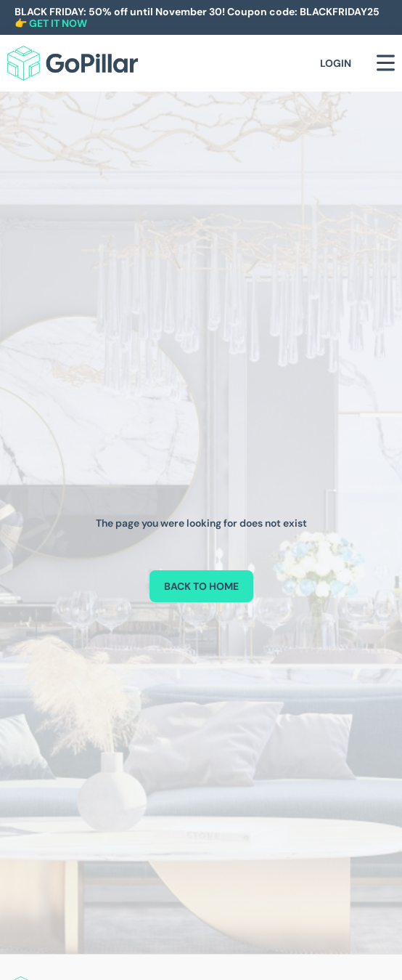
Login (336, 63)
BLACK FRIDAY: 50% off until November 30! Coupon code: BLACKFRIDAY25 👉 (197, 17)
